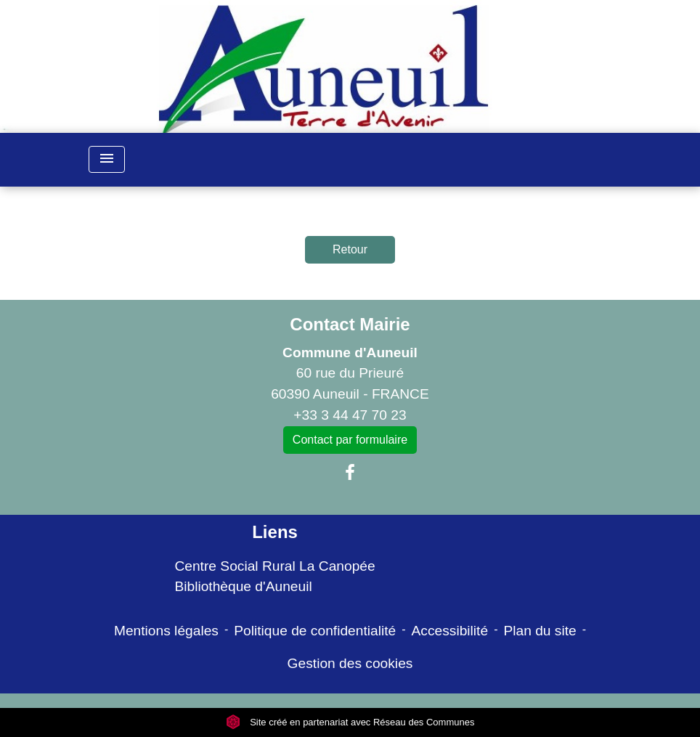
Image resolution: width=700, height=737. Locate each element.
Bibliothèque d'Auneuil (243, 586)
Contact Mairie (350, 324)
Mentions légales (166, 631)
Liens (275, 532)
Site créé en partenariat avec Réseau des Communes (350, 722)
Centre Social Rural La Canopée (274, 566)
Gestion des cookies (350, 663)
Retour (350, 249)
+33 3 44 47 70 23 (350, 415)
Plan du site (540, 631)
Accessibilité (450, 631)
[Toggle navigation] (107, 159)
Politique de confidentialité (315, 631)
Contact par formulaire (350, 440)
